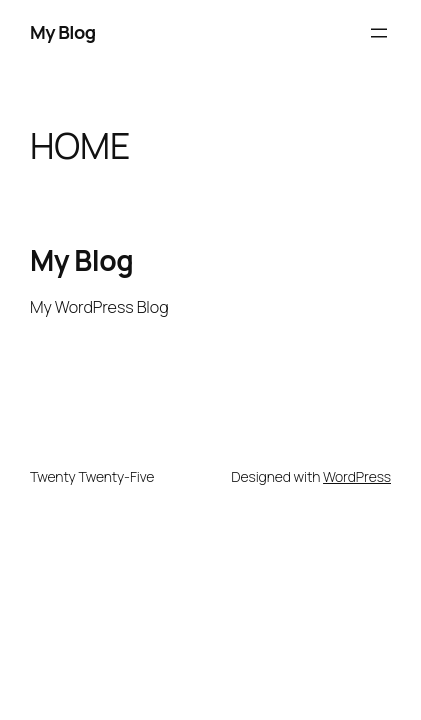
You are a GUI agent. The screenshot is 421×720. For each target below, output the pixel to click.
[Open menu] (379, 33)
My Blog (63, 32)
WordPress (357, 476)
